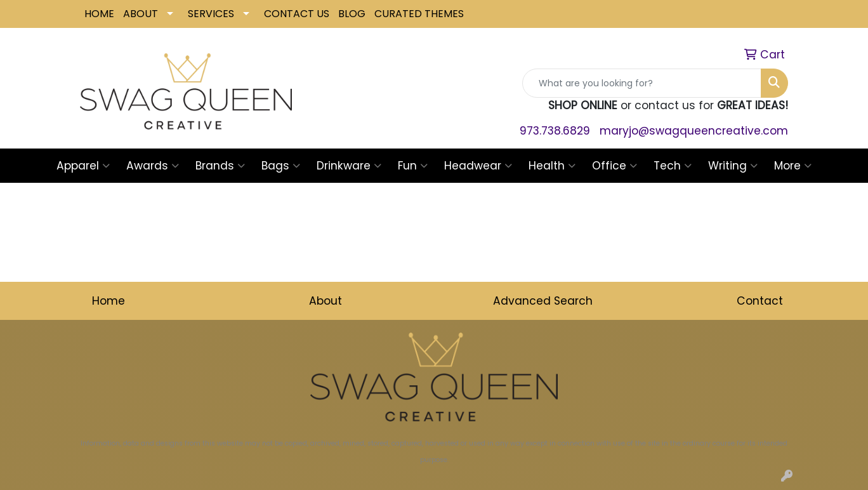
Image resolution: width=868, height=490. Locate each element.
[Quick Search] (642, 83)
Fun (413, 166)
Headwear (478, 166)
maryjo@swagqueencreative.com (694, 131)
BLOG (352, 14)
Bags (281, 166)
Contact (760, 301)
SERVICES (211, 14)
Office (615, 166)
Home (109, 301)
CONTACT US (297, 14)
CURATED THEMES (419, 14)
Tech (673, 166)
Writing (733, 166)
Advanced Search (543, 301)
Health (552, 166)
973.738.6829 (555, 131)
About (325, 301)
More (793, 166)
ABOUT (141, 14)
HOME (99, 14)
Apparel (83, 166)
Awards (153, 166)
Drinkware (349, 166)
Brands (220, 166)
